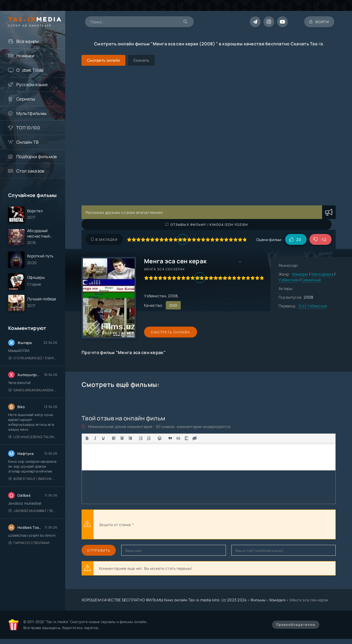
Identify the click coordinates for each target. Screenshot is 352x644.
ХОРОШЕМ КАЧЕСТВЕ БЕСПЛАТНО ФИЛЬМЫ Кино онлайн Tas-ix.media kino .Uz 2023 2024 (164, 600)
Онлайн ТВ (28, 142)
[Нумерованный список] (149, 438)
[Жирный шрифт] (87, 438)
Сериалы (26, 99)
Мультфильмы (31, 113)
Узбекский (289, 280)
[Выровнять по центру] (122, 438)
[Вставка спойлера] (186, 438)
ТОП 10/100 (28, 128)
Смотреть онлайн (169, 332)
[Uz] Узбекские (313, 306)
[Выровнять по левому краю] (114, 438)
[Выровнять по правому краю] (130, 438)
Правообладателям (296, 625)
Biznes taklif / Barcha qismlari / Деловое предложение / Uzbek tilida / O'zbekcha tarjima (33, 479)
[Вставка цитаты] (170, 438)
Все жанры (28, 41)
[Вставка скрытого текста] (195, 438)
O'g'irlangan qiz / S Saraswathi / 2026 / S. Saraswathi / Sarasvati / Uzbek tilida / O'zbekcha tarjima (33, 359)
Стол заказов (30, 171)
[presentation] (195, 524)
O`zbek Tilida (30, 70)
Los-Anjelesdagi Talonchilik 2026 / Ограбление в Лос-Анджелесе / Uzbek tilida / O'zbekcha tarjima (33, 438)
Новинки (25, 56)
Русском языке (32, 85)
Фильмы (258, 600)
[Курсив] (95, 438)
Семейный (311, 280)
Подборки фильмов (37, 157)
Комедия (300, 274)
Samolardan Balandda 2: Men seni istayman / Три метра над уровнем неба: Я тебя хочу (33, 391)
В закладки (104, 240)
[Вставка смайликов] (160, 438)
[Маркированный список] (141, 438)
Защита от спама (115, 525)
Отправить (99, 550)
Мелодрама (323, 274)
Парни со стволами (29, 544)
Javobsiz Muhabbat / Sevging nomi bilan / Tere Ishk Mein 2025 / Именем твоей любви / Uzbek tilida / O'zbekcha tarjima (33, 512)
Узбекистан (155, 296)
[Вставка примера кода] (178, 438)
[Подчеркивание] (103, 438)
